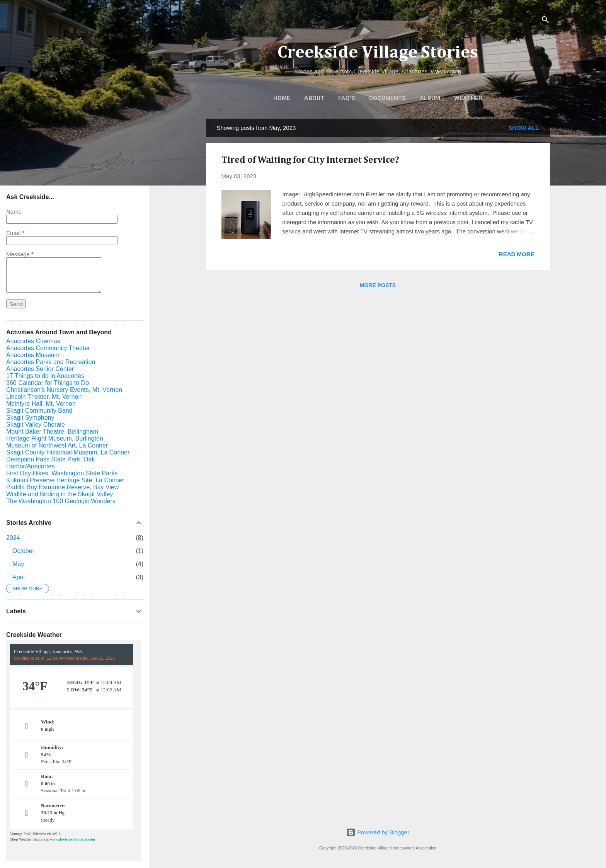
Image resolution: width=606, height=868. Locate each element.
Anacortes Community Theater (48, 348)
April (19, 577)
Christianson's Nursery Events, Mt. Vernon (64, 390)
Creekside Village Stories (378, 53)
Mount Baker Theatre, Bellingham (52, 431)
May (18, 564)
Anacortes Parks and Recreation (51, 362)
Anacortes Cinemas (33, 341)
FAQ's (347, 98)
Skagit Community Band (39, 411)
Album (430, 98)
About (314, 98)
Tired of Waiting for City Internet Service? (310, 160)
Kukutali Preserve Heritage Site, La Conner (65, 480)
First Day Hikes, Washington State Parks (62, 473)
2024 (13, 538)
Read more (517, 254)
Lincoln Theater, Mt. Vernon (44, 397)
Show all (523, 128)
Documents (387, 98)
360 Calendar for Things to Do (48, 383)
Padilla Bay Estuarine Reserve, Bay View (62, 487)
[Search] (545, 21)
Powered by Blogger (378, 832)
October (23, 551)
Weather (468, 98)
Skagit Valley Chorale (36, 425)
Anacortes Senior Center (40, 369)
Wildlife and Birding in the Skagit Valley (60, 494)
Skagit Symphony (30, 418)
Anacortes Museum (33, 355)
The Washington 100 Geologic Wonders (61, 501)
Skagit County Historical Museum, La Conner (68, 452)
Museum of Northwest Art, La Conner (57, 445)
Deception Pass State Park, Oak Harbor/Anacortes (50, 463)
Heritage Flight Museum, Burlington (55, 438)
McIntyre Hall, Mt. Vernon (41, 404)
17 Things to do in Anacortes (45, 376)
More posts (378, 285)
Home (282, 98)
